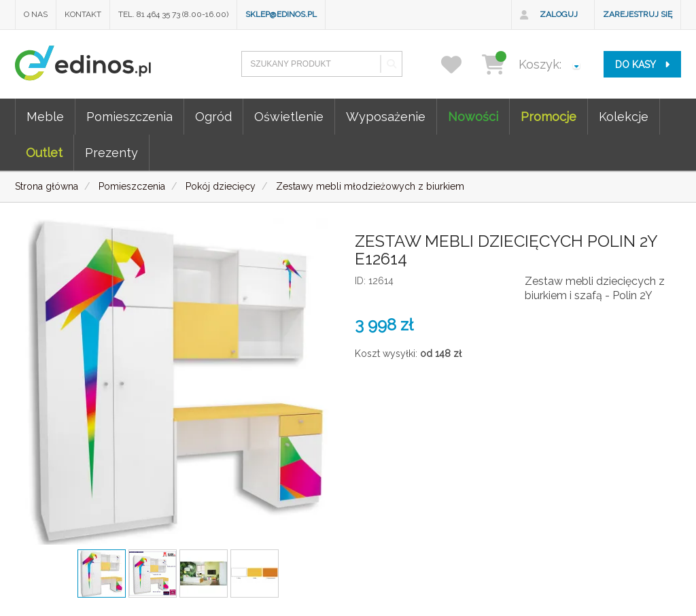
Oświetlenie (289, 117)
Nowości (473, 117)
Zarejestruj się (638, 14)
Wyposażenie (386, 117)
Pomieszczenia (129, 117)
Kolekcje (624, 117)
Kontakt (83, 14)
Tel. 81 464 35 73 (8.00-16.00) (173, 14)
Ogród (213, 117)
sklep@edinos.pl (281, 14)
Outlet (44, 153)
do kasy (642, 65)
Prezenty (111, 153)
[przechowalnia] (460, 64)
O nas (36, 14)
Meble (45, 117)
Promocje (549, 117)
